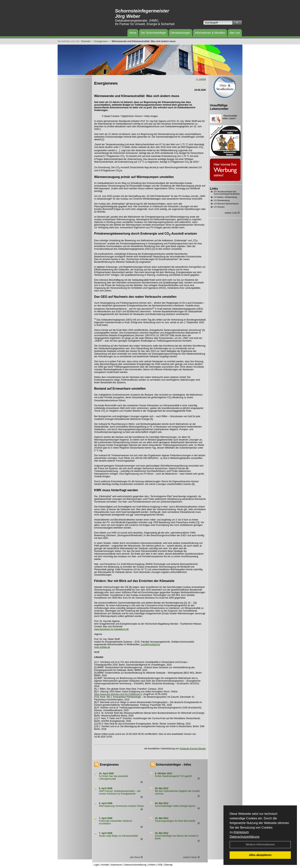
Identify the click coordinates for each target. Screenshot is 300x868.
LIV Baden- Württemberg (225, 197)
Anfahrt (152, 865)
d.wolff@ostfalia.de (150, 644)
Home (133, 33)
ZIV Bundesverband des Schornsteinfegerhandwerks (227, 193)
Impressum (241, 832)
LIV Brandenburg (222, 200)
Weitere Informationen (260, 844)
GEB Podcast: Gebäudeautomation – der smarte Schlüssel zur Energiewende (120, 792)
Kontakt (105, 865)
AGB (160, 865)
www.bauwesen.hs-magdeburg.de (111, 629)
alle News (136, 857)
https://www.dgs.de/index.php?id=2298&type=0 (118, 694)
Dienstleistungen (180, 33)
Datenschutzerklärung (245, 837)
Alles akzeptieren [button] (260, 855)
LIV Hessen (219, 207)
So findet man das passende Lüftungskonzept (113, 777)
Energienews (109, 765)
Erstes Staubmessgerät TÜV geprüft (173, 776)
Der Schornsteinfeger (153, 33)
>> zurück (201, 79)
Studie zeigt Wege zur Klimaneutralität (118, 836)
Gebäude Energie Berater (193, 749)
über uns (235, 33)
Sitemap (168, 865)
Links (214, 189)
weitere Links (232, 213)
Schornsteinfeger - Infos (174, 765)
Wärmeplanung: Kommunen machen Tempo (121, 806)
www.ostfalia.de (102, 647)
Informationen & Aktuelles (210, 33)
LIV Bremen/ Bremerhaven (226, 204)
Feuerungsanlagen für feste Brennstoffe (175, 821)
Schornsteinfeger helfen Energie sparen (175, 806)
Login (96, 865)
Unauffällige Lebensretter (219, 107)
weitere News (191, 857)
